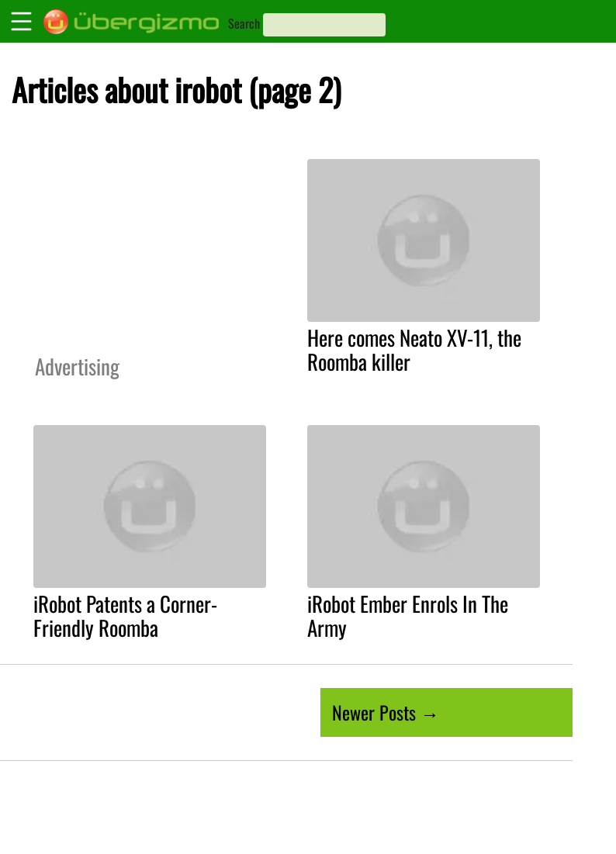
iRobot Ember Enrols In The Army (408, 615)
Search (244, 23)
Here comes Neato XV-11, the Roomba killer (414, 349)
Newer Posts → (386, 712)
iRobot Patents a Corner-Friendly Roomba (125, 615)
